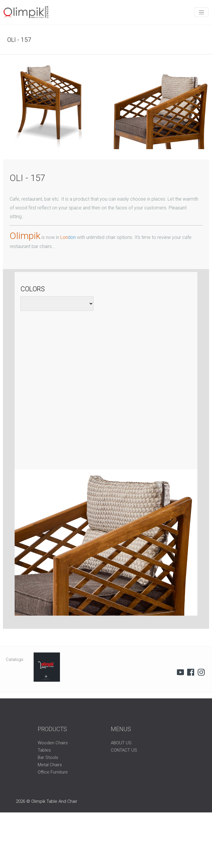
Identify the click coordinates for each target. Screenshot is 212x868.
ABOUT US (121, 743)
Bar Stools (48, 757)
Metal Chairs (50, 765)
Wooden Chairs (53, 743)
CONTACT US (124, 750)
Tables (44, 750)
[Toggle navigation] (201, 12)
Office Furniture (53, 772)
